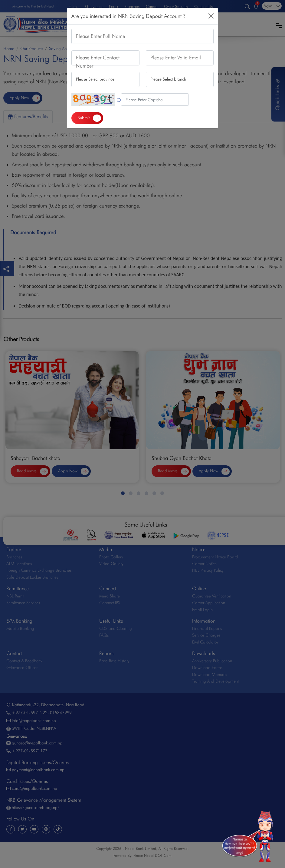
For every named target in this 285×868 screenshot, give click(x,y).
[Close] (211, 16)
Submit (89, 118)
